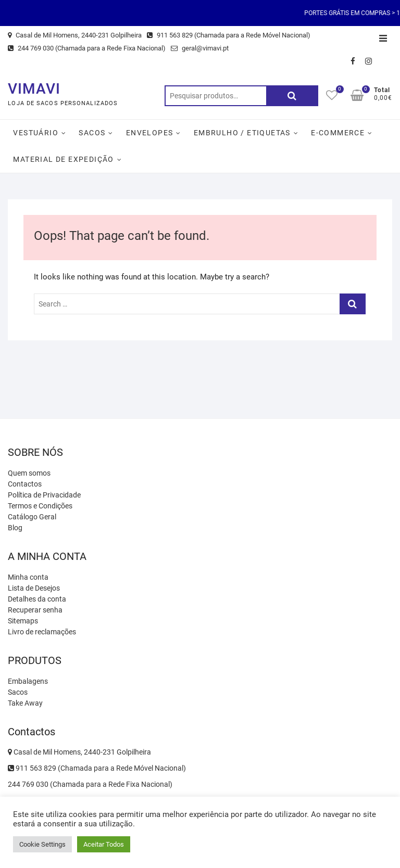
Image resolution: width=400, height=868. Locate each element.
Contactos (25, 484)
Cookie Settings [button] (42, 844)
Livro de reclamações (42, 632)
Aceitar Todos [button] (104, 844)
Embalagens (28, 681)
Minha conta (28, 577)
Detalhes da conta (37, 599)
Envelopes (150, 133)
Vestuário (36, 133)
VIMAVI (34, 89)
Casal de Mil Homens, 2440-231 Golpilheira (75, 35)
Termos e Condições (40, 506)
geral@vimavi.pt (200, 48)
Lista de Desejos (34, 588)
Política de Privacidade (44, 495)
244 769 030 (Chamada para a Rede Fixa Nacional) (87, 48)
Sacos (92, 133)
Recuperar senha (35, 610)
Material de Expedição (63, 159)
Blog (15, 528)
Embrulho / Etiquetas (242, 133)
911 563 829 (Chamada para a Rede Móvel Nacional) (229, 35)
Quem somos (29, 473)
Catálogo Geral (32, 517)
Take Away (25, 703)
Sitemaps (23, 621)
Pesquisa (292, 96)
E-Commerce (338, 133)
